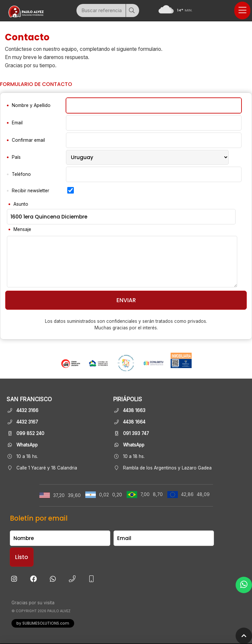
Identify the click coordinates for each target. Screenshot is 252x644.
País (16, 157)
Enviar (126, 300)
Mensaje (22, 229)
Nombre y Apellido (31, 105)
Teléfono (21, 174)
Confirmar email (28, 140)
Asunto (21, 204)
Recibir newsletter (31, 191)
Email (17, 123)
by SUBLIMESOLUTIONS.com (43, 623)
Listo (22, 557)
